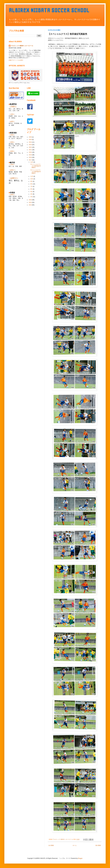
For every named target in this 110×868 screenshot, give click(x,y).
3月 (31, 197)
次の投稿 (51, 845)
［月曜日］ (13, 107)
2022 (30, 147)
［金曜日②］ (14, 178)
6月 (31, 189)
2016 (30, 200)
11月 (32, 176)
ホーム (75, 845)
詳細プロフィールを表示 (16, 60)
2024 (30, 142)
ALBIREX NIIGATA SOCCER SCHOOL (49, 10)
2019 (30, 155)
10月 (32, 179)
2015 (30, 202)
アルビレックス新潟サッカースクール (22, 46)
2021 (30, 150)
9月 (31, 181)
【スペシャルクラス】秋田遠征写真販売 (35, 166)
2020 (30, 152)
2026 (30, 137)
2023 (30, 145)
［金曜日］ (12, 122)
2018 (30, 157)
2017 (30, 160)
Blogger (80, 858)
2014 (30, 205)
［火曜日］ (12, 114)
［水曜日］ (12, 142)
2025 (30, 140)
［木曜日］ (12, 151)
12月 (32, 162)
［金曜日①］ (12, 170)
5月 (31, 192)
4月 (31, 194)
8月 (31, 184)
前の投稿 (98, 845)
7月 (31, 186)
